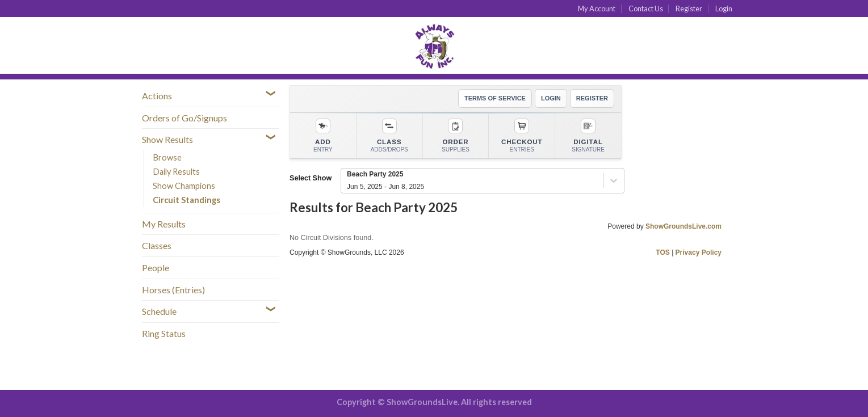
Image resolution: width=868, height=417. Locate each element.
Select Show (311, 178)
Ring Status (164, 333)
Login (724, 9)
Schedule (159, 311)
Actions (157, 96)
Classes (157, 245)
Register (689, 9)
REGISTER (592, 98)
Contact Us (646, 9)
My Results (164, 224)
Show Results (167, 139)
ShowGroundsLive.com (684, 226)
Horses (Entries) (173, 290)
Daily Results (176, 172)
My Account (597, 9)
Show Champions (184, 186)
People (156, 268)
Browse (167, 157)
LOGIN (551, 98)
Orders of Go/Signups (184, 118)
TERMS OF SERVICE (495, 98)
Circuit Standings (186, 200)
